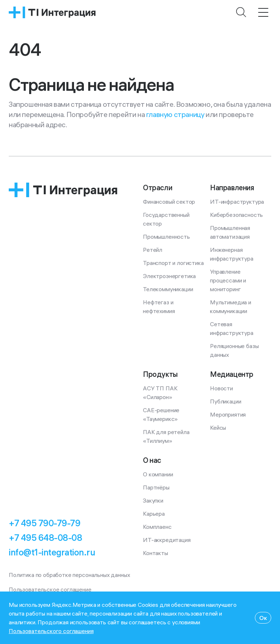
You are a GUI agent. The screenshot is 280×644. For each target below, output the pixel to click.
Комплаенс (157, 527)
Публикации (225, 401)
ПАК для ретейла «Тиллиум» (167, 436)
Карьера (154, 514)
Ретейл (153, 250)
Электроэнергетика (169, 276)
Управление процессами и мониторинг (229, 280)
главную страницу (175, 114)
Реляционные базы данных (235, 350)
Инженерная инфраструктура (232, 254)
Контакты (155, 553)
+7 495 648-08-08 (45, 538)
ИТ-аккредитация (167, 540)
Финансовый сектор (169, 202)
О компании (158, 474)
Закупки (153, 500)
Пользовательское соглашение (50, 589)
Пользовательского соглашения (51, 631)
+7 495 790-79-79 (44, 523)
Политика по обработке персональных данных (69, 575)
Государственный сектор (167, 219)
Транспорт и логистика (173, 263)
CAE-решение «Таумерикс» (162, 414)
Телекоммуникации (168, 289)
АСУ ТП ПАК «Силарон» (161, 393)
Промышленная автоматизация (231, 232)
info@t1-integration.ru (52, 552)
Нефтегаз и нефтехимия (159, 307)
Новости (221, 388)
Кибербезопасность (236, 215)
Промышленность (166, 237)
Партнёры (156, 487)
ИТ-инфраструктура (237, 202)
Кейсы (218, 428)
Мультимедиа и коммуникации (231, 307)
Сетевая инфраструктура (232, 328)
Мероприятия (228, 414)
